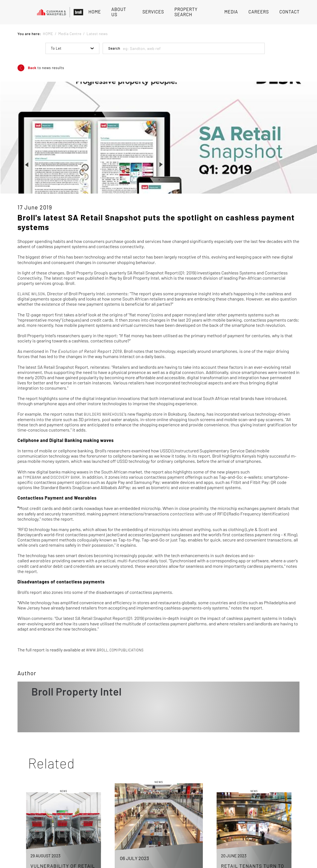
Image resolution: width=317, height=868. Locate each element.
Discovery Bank (65, 477)
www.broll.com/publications (115, 650)
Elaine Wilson (31, 294)
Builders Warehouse (104, 414)
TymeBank (32, 477)
